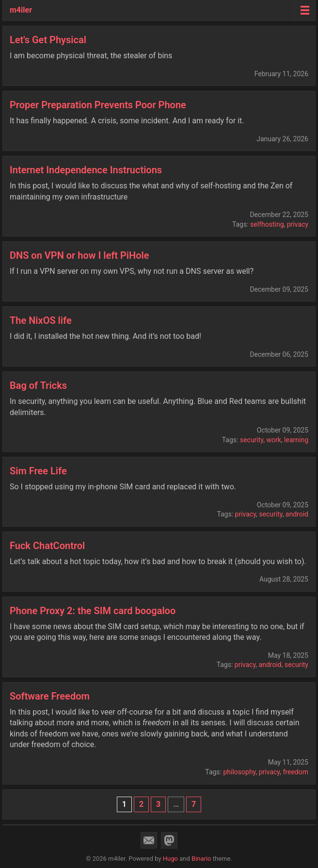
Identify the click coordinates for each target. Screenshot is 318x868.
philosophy (239, 772)
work (273, 440)
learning (296, 440)
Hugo (170, 859)
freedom (296, 772)
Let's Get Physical (48, 40)
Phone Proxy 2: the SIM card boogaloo (93, 611)
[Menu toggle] (305, 10)
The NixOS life (41, 320)
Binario (201, 859)
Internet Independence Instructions (86, 170)
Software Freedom (50, 696)
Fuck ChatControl (47, 546)
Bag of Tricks (38, 385)
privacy (298, 224)
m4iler (21, 10)
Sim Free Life (38, 471)
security (252, 440)
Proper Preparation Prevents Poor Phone (98, 105)
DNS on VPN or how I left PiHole (79, 255)
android (297, 514)
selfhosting (267, 224)
